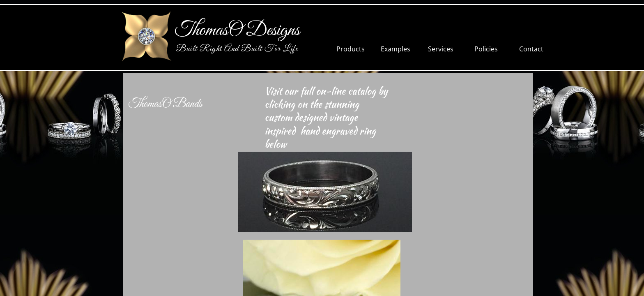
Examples (396, 49)
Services (441, 49)
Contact (531, 49)
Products (351, 49)
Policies (486, 49)
